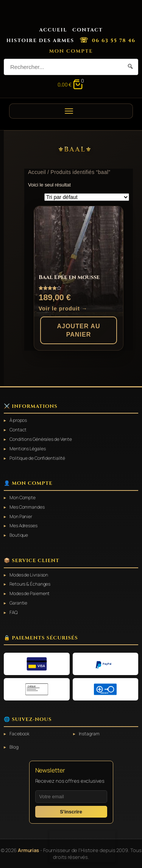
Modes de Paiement (30, 594)
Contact (88, 30)
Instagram (89, 734)
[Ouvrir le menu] (71, 111)
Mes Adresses (23, 526)
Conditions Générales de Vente (41, 439)
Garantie (18, 603)
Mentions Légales (27, 449)
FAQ (14, 613)
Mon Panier (21, 517)
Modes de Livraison (29, 575)
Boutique (19, 535)
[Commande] (87, 197)
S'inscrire (71, 812)
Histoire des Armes (40, 41)
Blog (14, 747)
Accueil (53, 30)
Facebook (20, 734)
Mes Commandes (27, 507)
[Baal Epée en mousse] (79, 261)
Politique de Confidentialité (37, 458)
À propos (18, 420)
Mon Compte (71, 51)
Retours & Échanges (30, 584)
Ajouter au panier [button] (78, 330)
